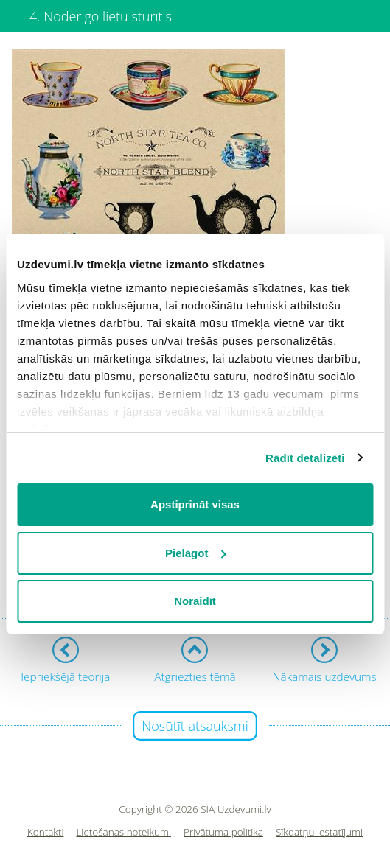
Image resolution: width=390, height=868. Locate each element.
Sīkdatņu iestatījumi (319, 832)
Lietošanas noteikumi (123, 832)
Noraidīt (195, 601)
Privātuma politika (223, 832)
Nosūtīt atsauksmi (195, 726)
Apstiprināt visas (195, 504)
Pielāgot (195, 553)
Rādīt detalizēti (305, 458)
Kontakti (46, 832)
